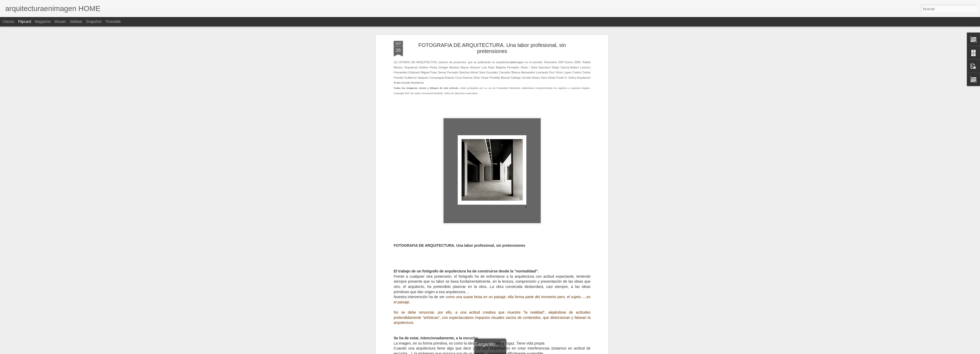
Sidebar (76, 22)
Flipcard (25, 22)
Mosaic (60, 22)
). (441, 275)
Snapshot (94, 22)
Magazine (43, 22)
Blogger (510, 351)
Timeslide (113, 22)
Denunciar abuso (528, 351)
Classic (9, 22)
